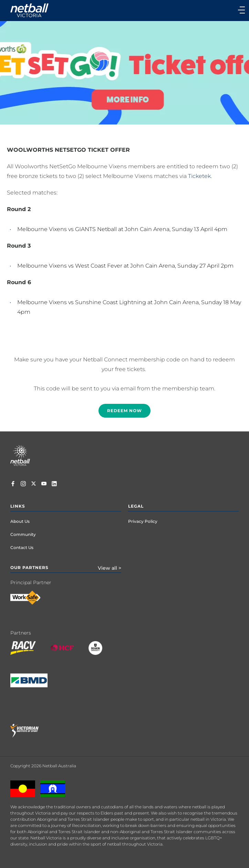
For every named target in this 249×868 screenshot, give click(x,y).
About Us (20, 521)
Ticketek (199, 176)
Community (23, 534)
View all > (110, 568)
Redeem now (124, 411)
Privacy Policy (143, 521)
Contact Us (22, 547)
